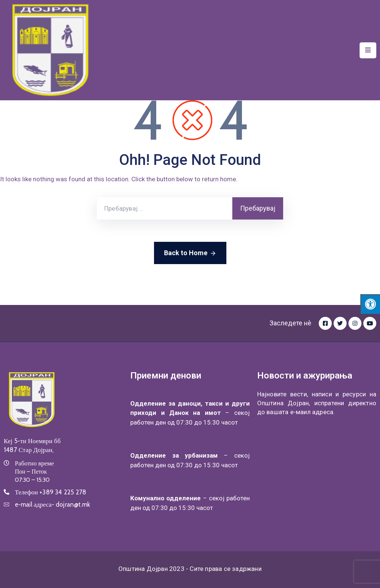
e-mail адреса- (53, 504)
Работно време (34, 463)
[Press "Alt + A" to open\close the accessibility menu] (370, 304)
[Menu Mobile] (368, 50)
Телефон (50, 492)
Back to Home (190, 253)
